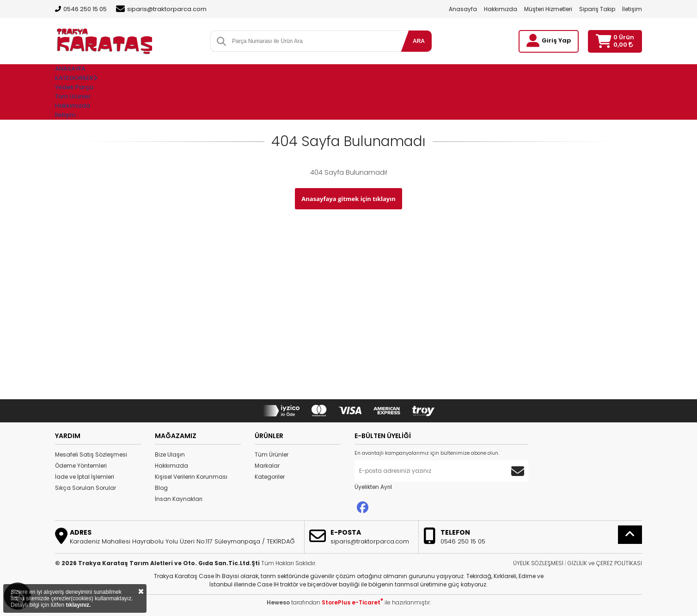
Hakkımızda (501, 9)
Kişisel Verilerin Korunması (191, 477)
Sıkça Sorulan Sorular (86, 488)
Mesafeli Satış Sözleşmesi (91, 454)
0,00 (623, 45)
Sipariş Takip (597, 9)
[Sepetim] (603, 41)
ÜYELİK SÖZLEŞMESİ (538, 563)
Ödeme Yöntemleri (81, 466)
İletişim (632, 9)
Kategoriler (270, 477)
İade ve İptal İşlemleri (85, 477)
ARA (419, 41)
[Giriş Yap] (533, 41)
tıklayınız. (78, 605)
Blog (161, 488)
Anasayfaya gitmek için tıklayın (348, 199)
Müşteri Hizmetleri (548, 9)
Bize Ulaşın (170, 454)
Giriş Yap (556, 40)
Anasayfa (463, 9)
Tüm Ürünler (272, 454)
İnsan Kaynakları (179, 499)
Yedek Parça (74, 87)
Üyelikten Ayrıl (373, 487)
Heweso (278, 602)
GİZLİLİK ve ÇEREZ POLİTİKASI (605, 563)
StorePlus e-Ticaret (352, 602)
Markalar (267, 466)
